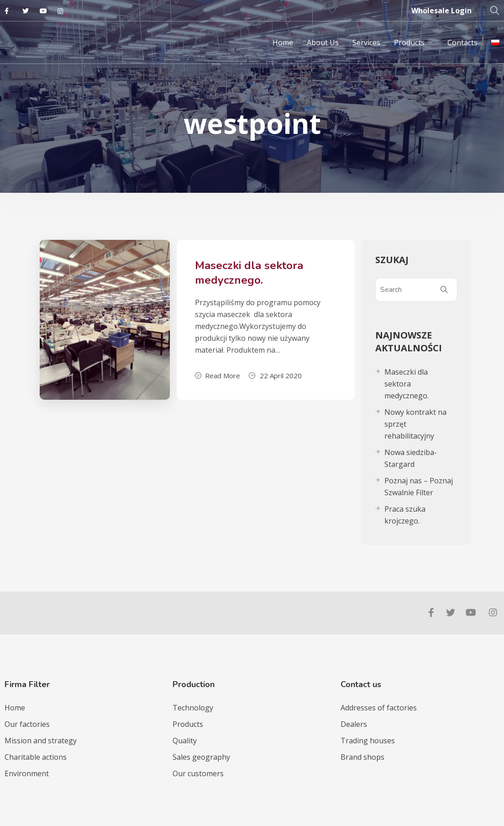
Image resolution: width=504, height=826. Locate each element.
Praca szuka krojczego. (405, 515)
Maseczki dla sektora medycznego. (249, 273)
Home (283, 42)
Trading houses (368, 741)
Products (409, 42)
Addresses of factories (379, 708)
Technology (193, 708)
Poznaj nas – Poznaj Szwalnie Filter (419, 487)
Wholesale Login (441, 11)
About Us (323, 42)
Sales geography (201, 757)
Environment (27, 773)
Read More (218, 376)
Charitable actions (36, 757)
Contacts (462, 42)
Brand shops (362, 757)
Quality (185, 741)
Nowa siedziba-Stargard (411, 458)
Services (366, 42)
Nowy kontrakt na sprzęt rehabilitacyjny (415, 424)
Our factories (27, 724)
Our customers (198, 773)
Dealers (354, 724)
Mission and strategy (41, 741)
